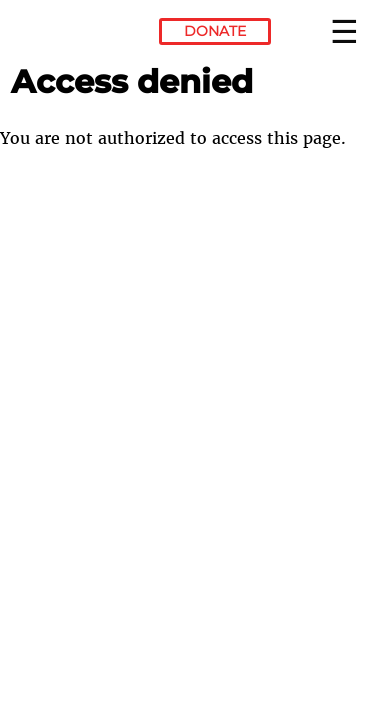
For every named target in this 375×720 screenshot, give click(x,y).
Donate (215, 31)
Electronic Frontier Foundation (65, 35)
